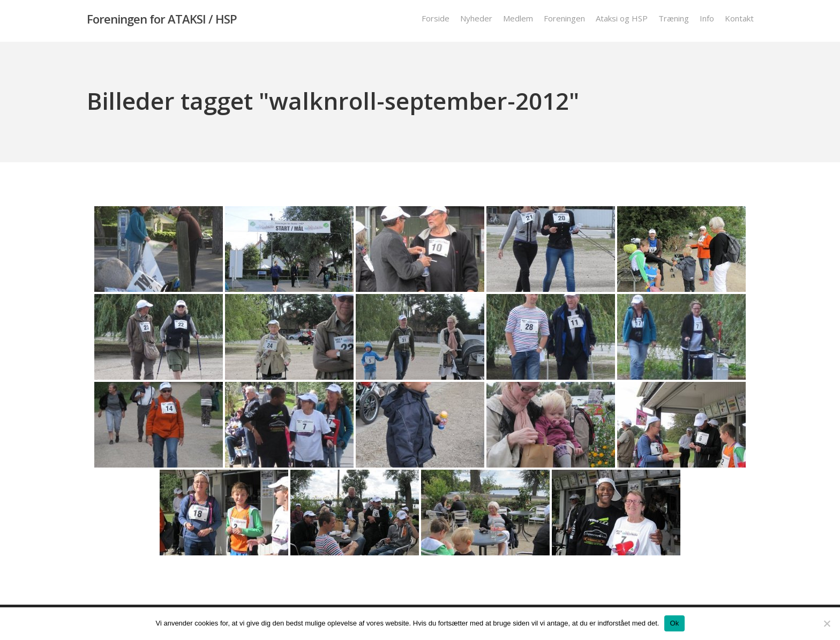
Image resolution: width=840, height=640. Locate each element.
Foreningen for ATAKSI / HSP (162, 21)
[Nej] (827, 623)
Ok (674, 623)
